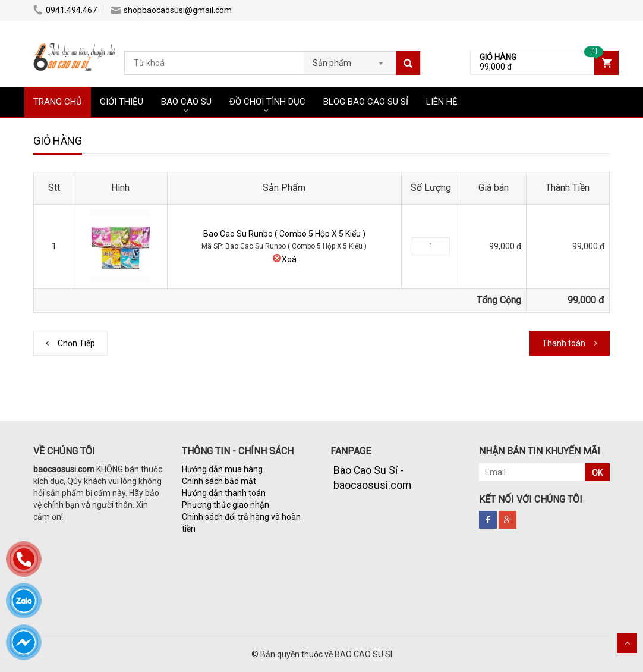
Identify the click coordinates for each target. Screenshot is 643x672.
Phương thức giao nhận (226, 505)
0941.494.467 (65, 10)
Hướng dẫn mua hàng (222, 469)
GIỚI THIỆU (122, 102)
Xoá (284, 259)
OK (597, 473)
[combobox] (350, 59)
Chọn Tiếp (76, 343)
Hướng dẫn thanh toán (224, 493)
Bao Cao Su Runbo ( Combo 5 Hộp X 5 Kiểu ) (284, 234)
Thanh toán (564, 343)
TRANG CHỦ (58, 102)
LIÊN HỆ (442, 102)
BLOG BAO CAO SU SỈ (366, 102)
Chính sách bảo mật (219, 481)
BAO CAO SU (186, 102)
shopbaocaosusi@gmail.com (171, 10)
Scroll (627, 643)
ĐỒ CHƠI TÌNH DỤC (267, 102)
